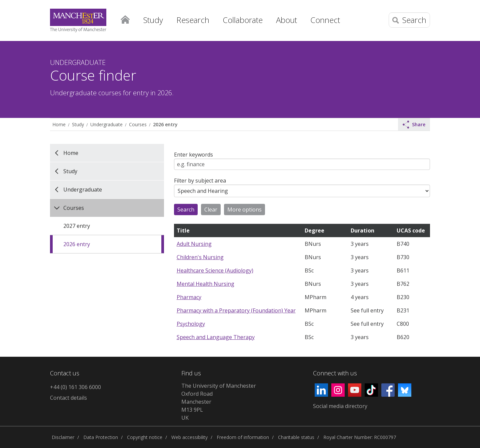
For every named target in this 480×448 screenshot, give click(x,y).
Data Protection (101, 437)
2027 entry (77, 226)
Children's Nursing (200, 257)
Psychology (191, 324)
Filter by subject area (200, 181)
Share (414, 125)
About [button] (286, 20)
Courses (138, 124)
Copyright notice (145, 437)
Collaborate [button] (243, 20)
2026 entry (165, 124)
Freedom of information (243, 437)
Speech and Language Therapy (216, 337)
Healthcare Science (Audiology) (215, 270)
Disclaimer (63, 437)
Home (125, 18)
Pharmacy (189, 297)
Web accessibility (189, 437)
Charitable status (296, 437)
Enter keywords (193, 155)
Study (78, 124)
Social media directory (340, 406)
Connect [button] (325, 20)
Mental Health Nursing (205, 284)
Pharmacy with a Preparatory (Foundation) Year (236, 310)
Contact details (68, 398)
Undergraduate (106, 124)
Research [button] (193, 20)
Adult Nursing (194, 244)
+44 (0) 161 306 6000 (75, 387)
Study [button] (153, 20)
